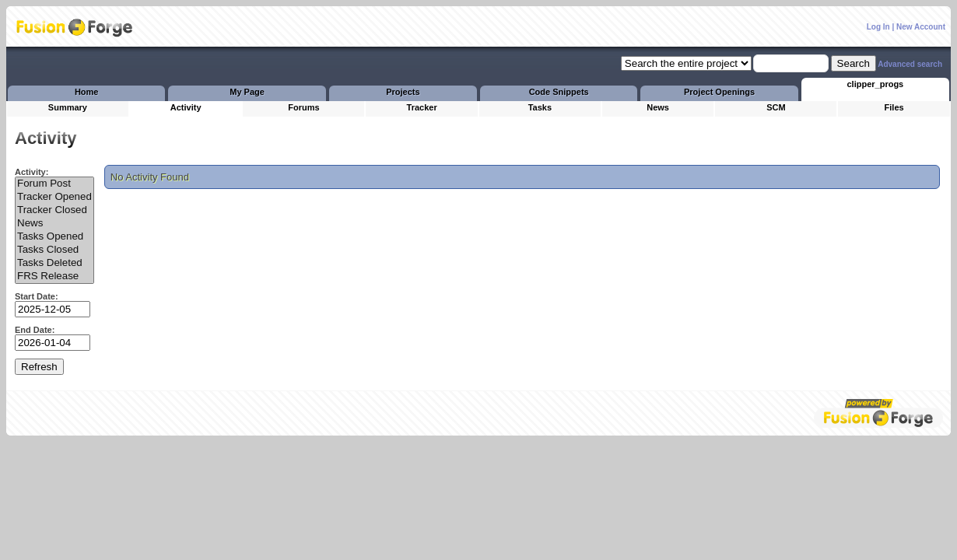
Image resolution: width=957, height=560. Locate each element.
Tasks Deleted (54, 263)
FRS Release (54, 276)
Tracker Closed (54, 210)
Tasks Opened (54, 237)
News (54, 224)
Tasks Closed (54, 250)
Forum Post (54, 184)
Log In (878, 27)
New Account (921, 27)
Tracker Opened (54, 197)
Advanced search (910, 64)
